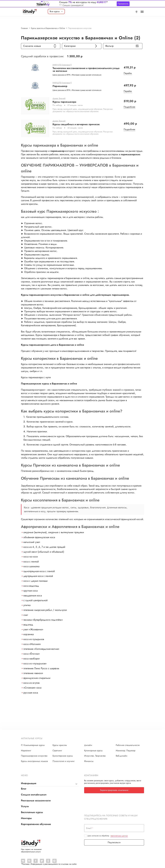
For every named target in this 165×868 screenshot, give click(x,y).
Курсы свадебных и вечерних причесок (76, 124)
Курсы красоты (60, 743)
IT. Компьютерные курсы (33, 743)
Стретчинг (57, 748)
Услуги (25, 803)
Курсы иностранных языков (34, 759)
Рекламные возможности (36, 797)
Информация (29, 781)
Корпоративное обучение (36, 820)
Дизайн (88, 743)
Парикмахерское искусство (34, 754)
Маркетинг (26, 748)
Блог (24, 786)
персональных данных (119, 831)
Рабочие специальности (128, 743)
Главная (24, 28)
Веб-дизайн (121, 754)
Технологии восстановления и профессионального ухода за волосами (86, 69)
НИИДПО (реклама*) (62, 65)
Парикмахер (60, 86)
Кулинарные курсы (93, 748)
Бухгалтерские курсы (63, 754)
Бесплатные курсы (32, 809)
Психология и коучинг (64, 759)
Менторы (26, 814)
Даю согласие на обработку (108, 831)
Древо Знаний (59, 101)
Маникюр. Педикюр (126, 748)
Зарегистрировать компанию (114, 788)
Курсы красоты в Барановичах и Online (48, 28)
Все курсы (56, 11)
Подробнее (129, 109)
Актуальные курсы (32, 736)
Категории (81, 46)
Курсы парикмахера (64, 104)
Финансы (89, 759)
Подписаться (114, 838)
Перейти (128, 73)
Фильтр (122, 46)
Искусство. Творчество (95, 754)
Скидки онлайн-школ (34, 792)
